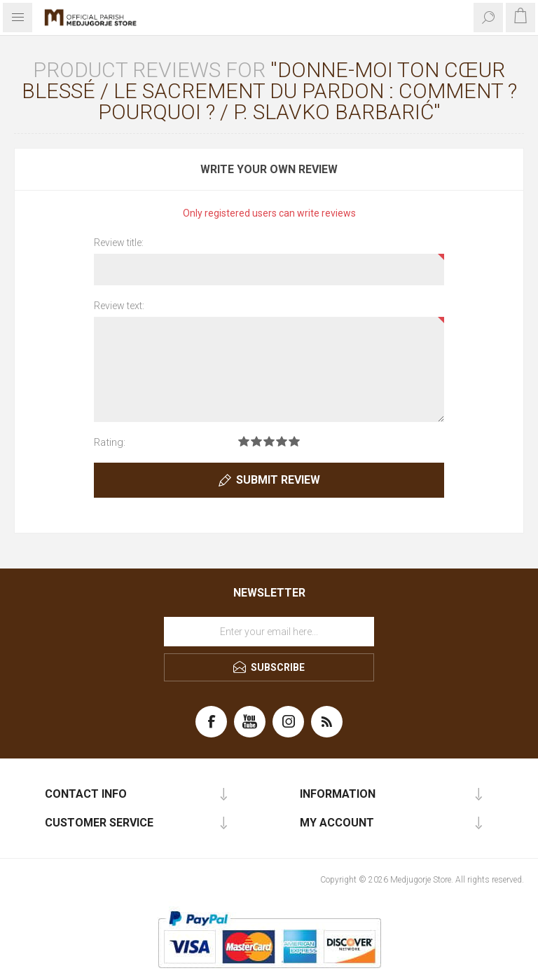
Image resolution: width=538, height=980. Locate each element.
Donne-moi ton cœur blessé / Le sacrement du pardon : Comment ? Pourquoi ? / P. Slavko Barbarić (269, 91)
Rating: (110, 442)
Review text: (119, 306)
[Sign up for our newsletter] (269, 632)
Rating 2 (256, 441)
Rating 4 (282, 441)
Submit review (278, 480)
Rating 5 (294, 441)
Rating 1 (244, 441)
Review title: (119, 243)
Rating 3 (269, 441)
